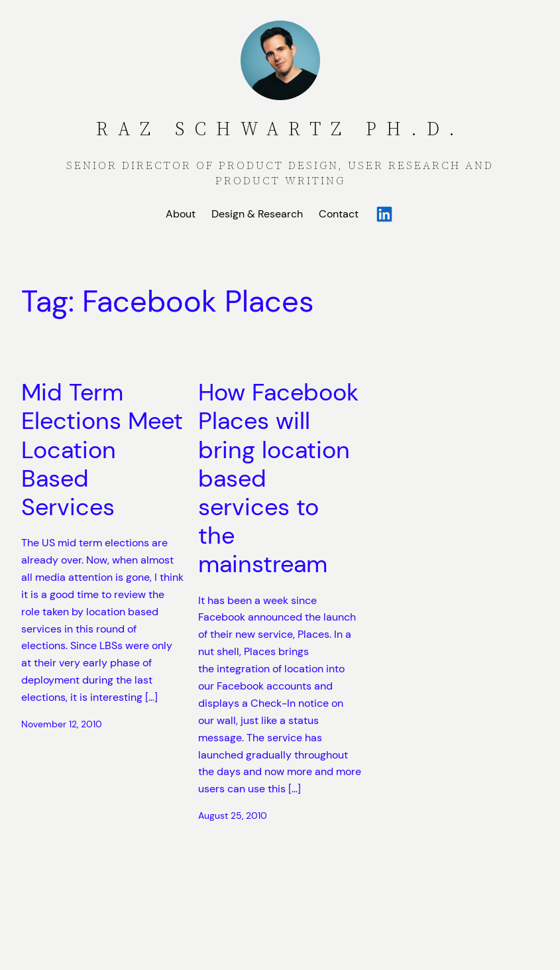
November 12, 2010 (62, 724)
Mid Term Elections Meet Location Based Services (102, 450)
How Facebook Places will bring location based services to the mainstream (278, 478)
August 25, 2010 (233, 816)
